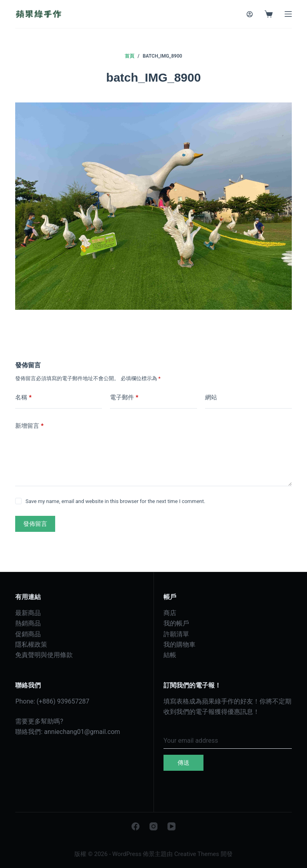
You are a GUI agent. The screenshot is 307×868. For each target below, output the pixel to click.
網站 (211, 397)
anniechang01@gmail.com (82, 732)
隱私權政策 (31, 644)
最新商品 (28, 613)
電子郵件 (124, 398)
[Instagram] (153, 826)
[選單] (288, 14)
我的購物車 (179, 644)
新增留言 (29, 426)
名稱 (23, 398)
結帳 (170, 655)
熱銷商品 (28, 623)
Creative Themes (197, 854)
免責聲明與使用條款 (44, 655)
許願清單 (176, 634)
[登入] (250, 14)
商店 (170, 613)
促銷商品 (28, 634)
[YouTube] (171, 826)
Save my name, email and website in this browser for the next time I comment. (116, 501)
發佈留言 (35, 524)
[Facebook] (136, 826)
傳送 (183, 763)
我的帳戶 (176, 623)
